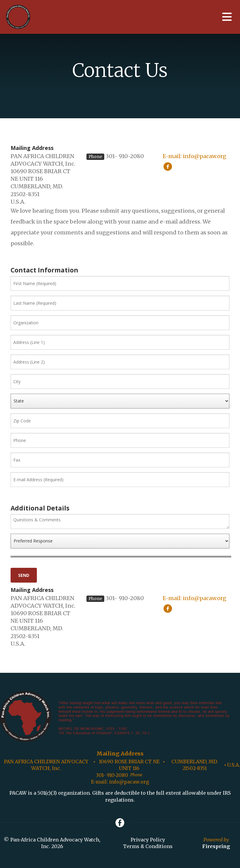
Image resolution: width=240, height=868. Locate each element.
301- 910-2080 (125, 156)
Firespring (216, 846)
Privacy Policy (148, 840)
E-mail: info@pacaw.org (195, 156)
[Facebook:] (168, 166)
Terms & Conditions (148, 846)
